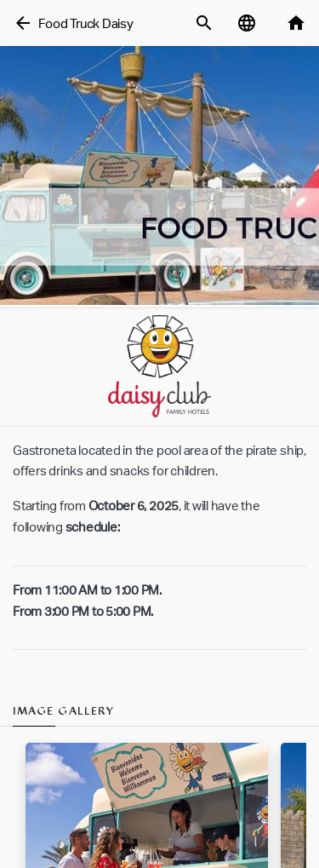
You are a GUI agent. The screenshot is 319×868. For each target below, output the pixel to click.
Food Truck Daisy (85, 23)
